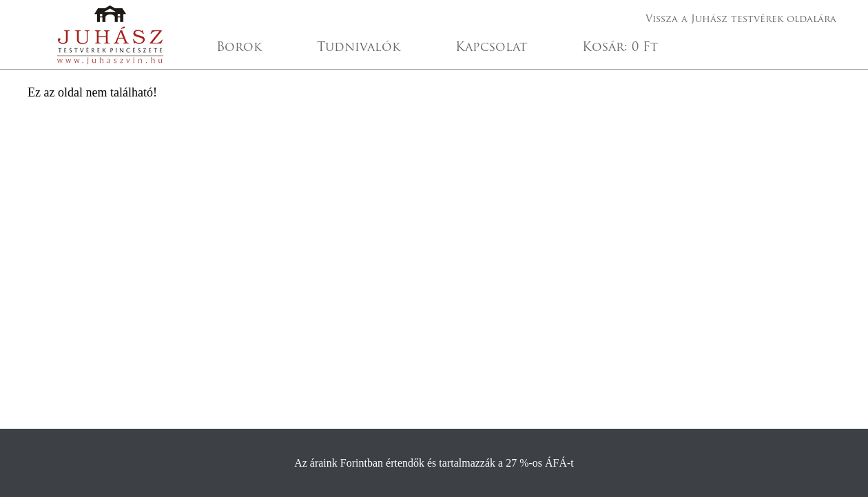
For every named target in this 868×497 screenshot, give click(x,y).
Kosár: (620, 48)
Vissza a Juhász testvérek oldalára (741, 20)
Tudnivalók (359, 48)
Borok (239, 48)
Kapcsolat (491, 48)
